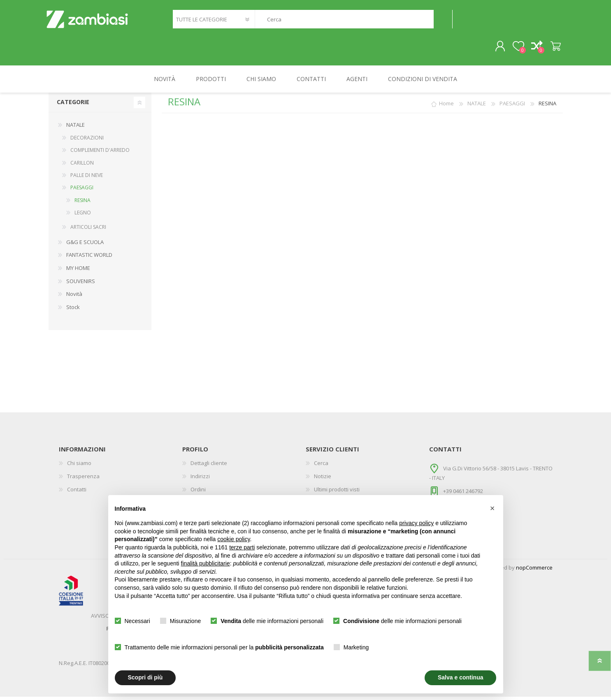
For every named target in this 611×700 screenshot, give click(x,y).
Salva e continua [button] (460, 677)
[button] (493, 508)
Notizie (323, 479)
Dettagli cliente (209, 466)
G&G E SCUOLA (85, 245)
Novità (74, 297)
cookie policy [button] (233, 539)
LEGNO (83, 216)
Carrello (554, 48)
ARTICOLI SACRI (88, 230)
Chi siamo (79, 466)
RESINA (82, 203)
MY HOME (78, 271)
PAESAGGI (82, 191)
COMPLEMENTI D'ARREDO (100, 153)
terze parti (242, 547)
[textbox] (344, 21)
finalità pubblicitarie (206, 563)
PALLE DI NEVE (87, 178)
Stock (73, 310)
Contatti (77, 492)
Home (446, 107)
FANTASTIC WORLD (89, 258)
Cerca (443, 21)
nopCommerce (534, 571)
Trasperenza (83, 479)
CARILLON (82, 166)
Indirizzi (200, 479)
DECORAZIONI (87, 141)
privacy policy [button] (416, 523)
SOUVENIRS (81, 284)
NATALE (76, 128)
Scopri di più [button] (145, 677)
